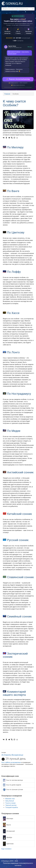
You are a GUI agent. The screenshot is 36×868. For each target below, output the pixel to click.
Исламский (9, 831)
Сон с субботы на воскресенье (11, 762)
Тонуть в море (10, 803)
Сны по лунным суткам (13, 790)
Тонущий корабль (12, 807)
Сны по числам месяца (13, 780)
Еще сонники (7, 849)
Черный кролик (11, 805)
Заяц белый (10, 801)
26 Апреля (6, 755)
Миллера (8, 819)
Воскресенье (17, 755)
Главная (7, 94)
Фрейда (7, 837)
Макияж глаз (10, 799)
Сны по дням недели (12, 785)
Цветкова (8, 844)
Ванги (7, 825)
